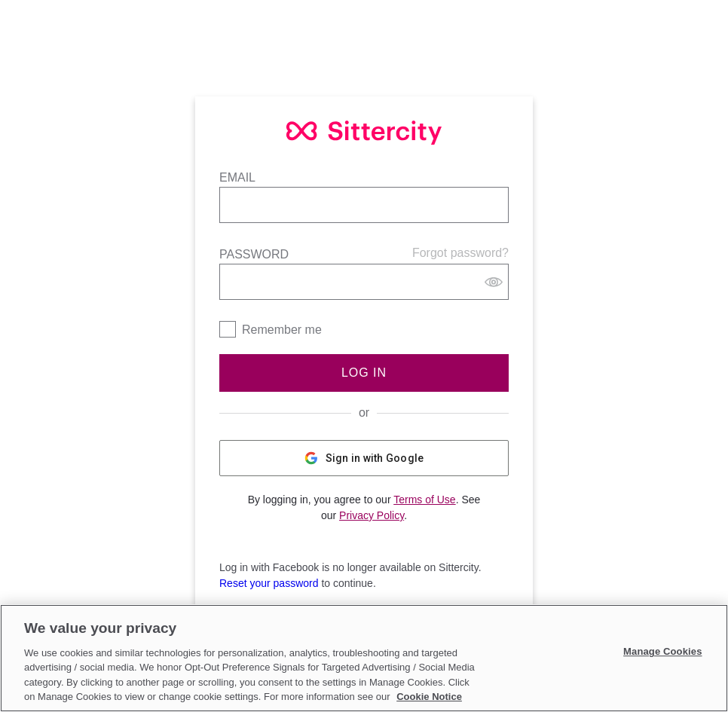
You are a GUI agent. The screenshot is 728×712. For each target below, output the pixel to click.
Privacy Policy (372, 515)
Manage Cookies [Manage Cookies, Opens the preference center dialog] (662, 652)
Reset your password (269, 583)
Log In (364, 373)
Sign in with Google (364, 458)
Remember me (282, 330)
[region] (364, 658)
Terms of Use (424, 500)
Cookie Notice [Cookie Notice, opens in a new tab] (429, 697)
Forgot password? (460, 253)
